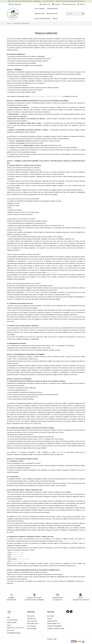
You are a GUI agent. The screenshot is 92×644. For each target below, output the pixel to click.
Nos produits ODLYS (33, 623)
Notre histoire (31, 616)
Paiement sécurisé (51, 272)
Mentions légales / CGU (54, 623)
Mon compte (51, 616)
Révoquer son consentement (72, 541)
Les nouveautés (31, 626)
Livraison (50, 618)
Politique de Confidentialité (54, 626)
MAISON (55, 19)
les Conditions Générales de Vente (53, 96)
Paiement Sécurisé (52, 621)
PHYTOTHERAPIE (40, 9)
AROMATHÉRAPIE (52, 9)
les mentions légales (36, 96)
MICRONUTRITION (52, 14)
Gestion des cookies (19, 552)
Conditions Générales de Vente (56, 628)
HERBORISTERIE (39, 14)
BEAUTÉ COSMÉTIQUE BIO (42, 19)
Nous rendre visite (32, 621)
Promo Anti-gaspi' (32, 628)
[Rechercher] (75, 14)
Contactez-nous (45, 4)
